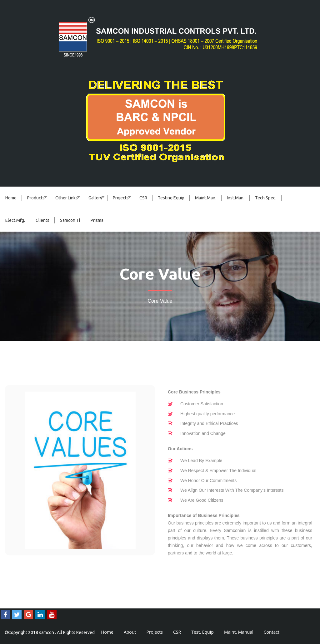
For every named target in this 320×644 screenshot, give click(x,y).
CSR (143, 198)
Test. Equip (202, 632)
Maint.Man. (206, 198)
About (130, 632)
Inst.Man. (236, 198)
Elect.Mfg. (15, 220)
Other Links (67, 198)
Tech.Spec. (266, 198)
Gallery (95, 198)
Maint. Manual (239, 632)
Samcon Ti (70, 220)
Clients (42, 220)
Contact (272, 632)
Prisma (97, 220)
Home (11, 198)
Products (36, 198)
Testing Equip (171, 198)
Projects (121, 198)
